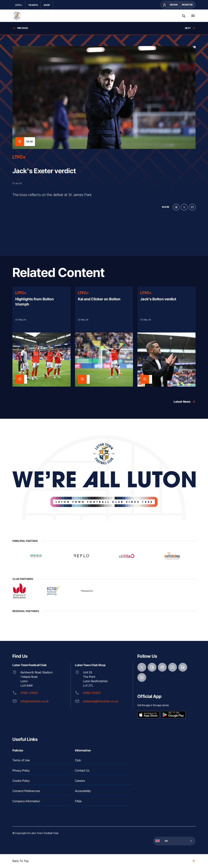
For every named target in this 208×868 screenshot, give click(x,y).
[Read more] (42, 337)
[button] (174, 841)
